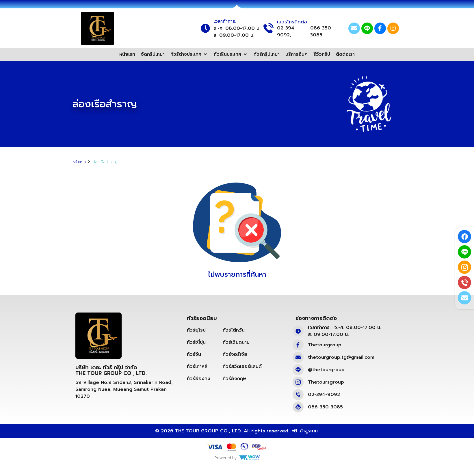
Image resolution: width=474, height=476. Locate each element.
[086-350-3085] (298, 407)
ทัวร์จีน (194, 354)
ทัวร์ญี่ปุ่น (196, 342)
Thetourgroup (325, 345)
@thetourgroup (326, 370)
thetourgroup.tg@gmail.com (341, 357)
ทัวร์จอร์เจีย (235, 354)
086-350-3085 (322, 31)
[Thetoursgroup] (298, 382)
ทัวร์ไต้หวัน (234, 330)
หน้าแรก (79, 162)
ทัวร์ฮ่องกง (199, 379)
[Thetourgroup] (298, 345)
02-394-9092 (324, 395)
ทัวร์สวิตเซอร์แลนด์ (242, 367)
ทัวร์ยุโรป (196, 330)
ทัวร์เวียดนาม (236, 342)
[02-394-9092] (298, 395)
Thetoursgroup (326, 382)
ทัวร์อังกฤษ (234, 379)
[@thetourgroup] (298, 370)
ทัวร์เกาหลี (197, 367)
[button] (189, 54)
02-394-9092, (287, 31)
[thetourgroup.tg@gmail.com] (298, 357)
